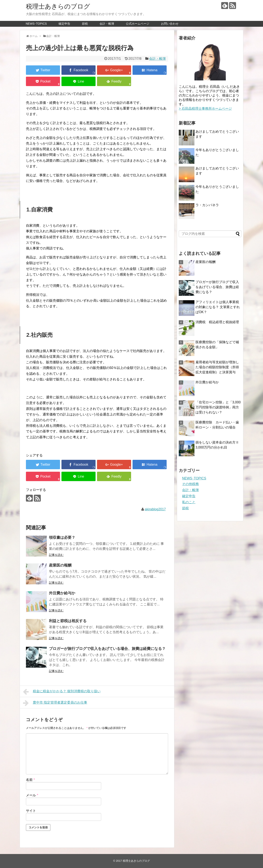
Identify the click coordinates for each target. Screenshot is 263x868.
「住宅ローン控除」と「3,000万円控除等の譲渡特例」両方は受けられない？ (218, 407)
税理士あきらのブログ (58, 6)
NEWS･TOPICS (36, 24)
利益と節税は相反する (68, 621)
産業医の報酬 (60, 565)
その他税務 (190, 484)
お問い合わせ (170, 24)
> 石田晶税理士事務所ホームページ (205, 109)
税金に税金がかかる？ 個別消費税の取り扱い (62, 692)
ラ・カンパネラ (207, 205)
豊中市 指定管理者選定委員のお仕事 (55, 703)
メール (32, 795)
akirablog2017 (155, 509)
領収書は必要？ (62, 538)
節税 (85, 24)
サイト (31, 811)
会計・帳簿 (107, 24)
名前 (30, 780)
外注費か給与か (62, 593)
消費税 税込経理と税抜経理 (217, 322)
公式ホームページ (138, 24)
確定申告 (64, 24)
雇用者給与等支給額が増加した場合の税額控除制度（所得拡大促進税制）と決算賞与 (217, 367)
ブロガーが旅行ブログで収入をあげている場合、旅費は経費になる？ (107, 649)
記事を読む (56, 555)
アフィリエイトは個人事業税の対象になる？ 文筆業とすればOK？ (218, 307)
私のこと (189, 502)
